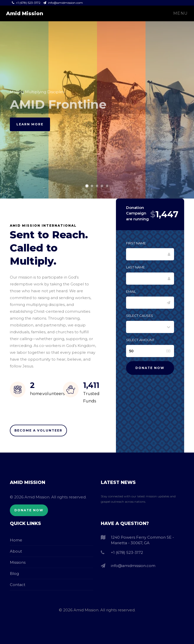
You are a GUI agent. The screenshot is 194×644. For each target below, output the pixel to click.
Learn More (30, 124)
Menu (181, 13)
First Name (136, 243)
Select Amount (140, 340)
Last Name (135, 267)
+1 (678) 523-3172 (27, 3)
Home (16, 540)
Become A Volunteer (38, 430)
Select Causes (140, 316)
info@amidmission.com (63, 3)
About (16, 551)
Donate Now (29, 510)
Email (131, 291)
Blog (14, 573)
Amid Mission (25, 13)
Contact (18, 585)
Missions (18, 562)
